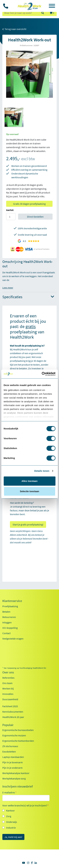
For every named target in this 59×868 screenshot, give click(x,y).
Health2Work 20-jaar (13, 717)
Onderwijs (12, 822)
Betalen (6, 612)
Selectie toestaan (29, 491)
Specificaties (28, 297)
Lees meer (8, 288)
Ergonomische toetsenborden (18, 741)
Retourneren (9, 617)
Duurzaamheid (10, 699)
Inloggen (7, 622)
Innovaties (8, 694)
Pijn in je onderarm (12, 768)
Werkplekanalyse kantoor (16, 773)
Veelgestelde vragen (13, 639)
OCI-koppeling (10, 628)
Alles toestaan (30, 481)
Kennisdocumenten (13, 712)
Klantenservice (12, 601)
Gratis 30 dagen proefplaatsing (29, 204)
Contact (6, 633)
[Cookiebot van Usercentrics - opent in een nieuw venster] (42, 374)
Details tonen (42, 471)
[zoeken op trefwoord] (20, 13)
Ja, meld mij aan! (13, 837)
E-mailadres (9, 792)
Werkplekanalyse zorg (14, 778)
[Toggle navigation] (52, 6)
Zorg (9, 816)
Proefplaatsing (10, 606)
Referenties (8, 678)
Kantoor (10, 810)
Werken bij (8, 688)
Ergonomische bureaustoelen (18, 730)
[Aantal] (11, 217)
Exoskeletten (9, 752)
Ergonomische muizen (14, 735)
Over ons (8, 672)
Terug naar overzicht (14, 29)
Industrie (11, 828)
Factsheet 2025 (10, 706)
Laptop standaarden (13, 757)
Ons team (7, 683)
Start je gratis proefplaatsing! (28, 524)
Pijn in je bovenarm (13, 762)
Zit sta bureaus (10, 746)
